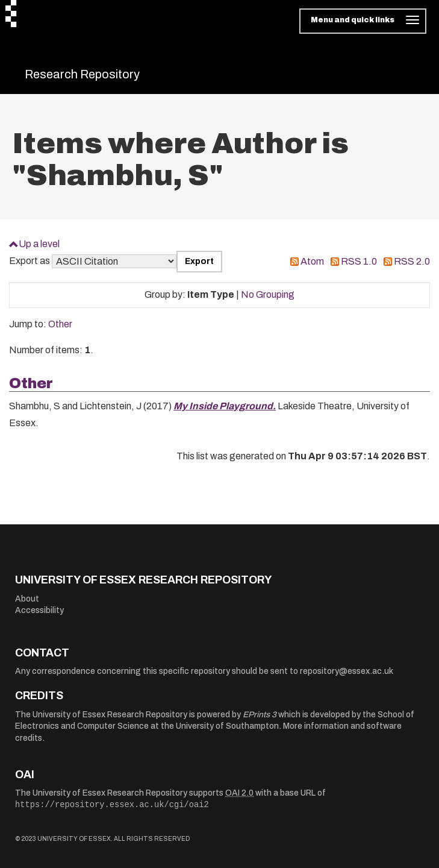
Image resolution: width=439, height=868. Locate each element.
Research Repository (82, 74)
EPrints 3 (260, 715)
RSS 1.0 (359, 261)
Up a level (39, 244)
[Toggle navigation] (363, 21)
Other (60, 324)
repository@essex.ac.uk (347, 671)
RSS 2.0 (412, 261)
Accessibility (39, 610)
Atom (312, 261)
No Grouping (268, 294)
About (27, 599)
